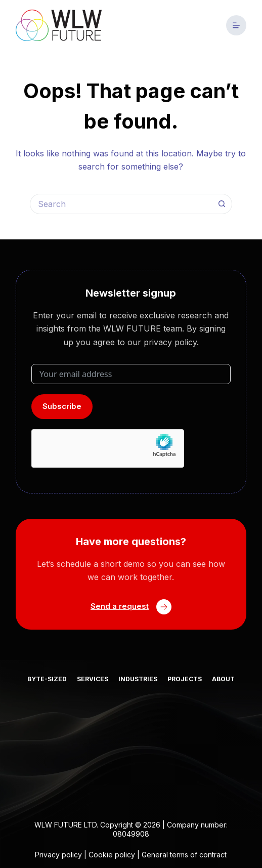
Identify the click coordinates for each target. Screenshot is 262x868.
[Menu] (236, 25)
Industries (138, 679)
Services (93, 679)
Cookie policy (112, 855)
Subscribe (62, 406)
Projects (185, 679)
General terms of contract (184, 855)
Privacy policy (58, 855)
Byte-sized (47, 679)
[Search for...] (121, 204)
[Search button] (222, 204)
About (223, 679)
